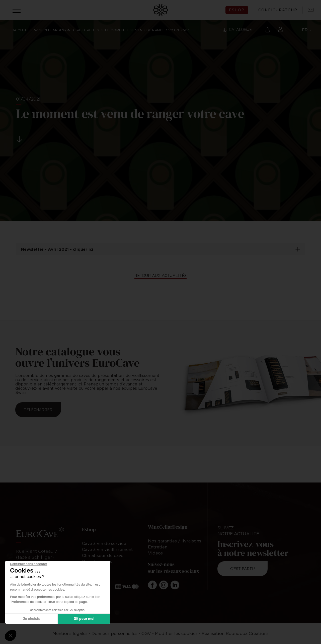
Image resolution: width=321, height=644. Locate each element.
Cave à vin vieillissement (107, 549)
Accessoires (95, 568)
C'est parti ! (243, 569)
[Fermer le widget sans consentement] (29, 564)
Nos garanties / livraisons (175, 541)
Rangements (95, 574)
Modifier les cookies (176, 633)
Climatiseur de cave (103, 555)
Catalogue (240, 29)
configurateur (278, 10)
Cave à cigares (97, 561)
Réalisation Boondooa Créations (235, 633)
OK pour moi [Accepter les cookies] (84, 619)
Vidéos (155, 553)
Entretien (158, 547)
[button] (11, 635)
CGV (146, 633)
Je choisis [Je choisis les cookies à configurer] (31, 619)
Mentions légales (70, 633)
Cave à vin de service (104, 543)
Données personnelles (114, 633)
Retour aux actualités (160, 275)
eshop (237, 10)
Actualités (88, 30)
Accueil (20, 30)
